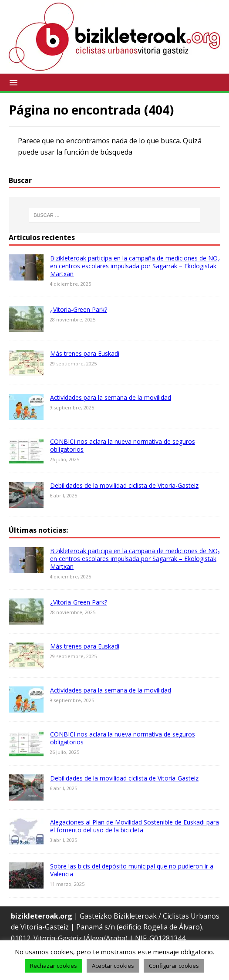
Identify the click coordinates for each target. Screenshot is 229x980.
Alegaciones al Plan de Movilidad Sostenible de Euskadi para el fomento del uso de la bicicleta (135, 826)
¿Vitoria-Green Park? (79, 309)
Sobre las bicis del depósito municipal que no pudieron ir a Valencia (132, 870)
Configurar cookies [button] (174, 966)
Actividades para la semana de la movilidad (111, 397)
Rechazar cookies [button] (54, 966)
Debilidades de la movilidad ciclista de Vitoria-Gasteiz (124, 485)
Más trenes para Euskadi (85, 353)
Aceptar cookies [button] (113, 966)
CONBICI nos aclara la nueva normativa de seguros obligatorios (123, 445)
